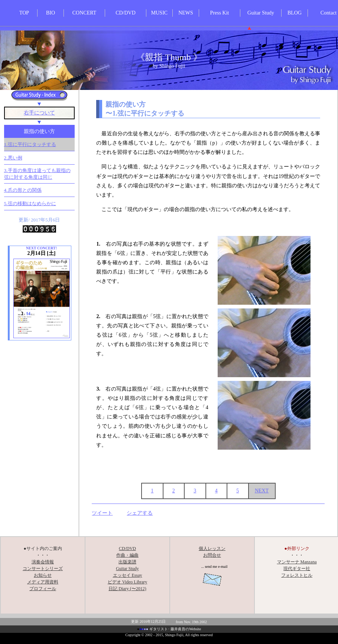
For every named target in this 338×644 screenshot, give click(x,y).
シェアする (140, 513)
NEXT (262, 491)
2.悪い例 (13, 158)
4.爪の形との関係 (23, 190)
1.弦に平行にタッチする (30, 144)
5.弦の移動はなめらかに (30, 203)
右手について (39, 113)
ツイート (102, 513)
